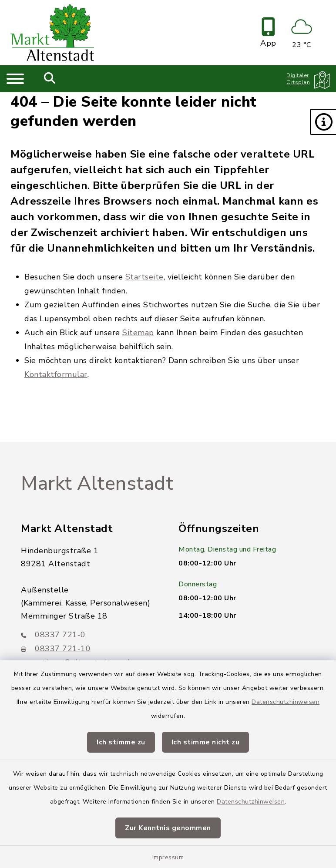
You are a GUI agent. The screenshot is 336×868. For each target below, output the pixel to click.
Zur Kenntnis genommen (168, 828)
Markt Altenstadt (97, 484)
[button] (323, 122)
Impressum (168, 857)
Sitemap (138, 333)
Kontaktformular (56, 374)
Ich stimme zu (121, 742)
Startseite (144, 277)
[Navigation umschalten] (15, 79)
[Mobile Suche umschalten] (50, 79)
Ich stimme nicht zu (206, 742)
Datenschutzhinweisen (286, 702)
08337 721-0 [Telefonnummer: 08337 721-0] (53, 635)
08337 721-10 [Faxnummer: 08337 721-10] (56, 649)
